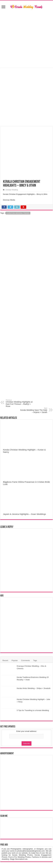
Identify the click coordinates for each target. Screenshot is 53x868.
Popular (15, 660)
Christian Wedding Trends (18, 213)
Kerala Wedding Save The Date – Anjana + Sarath (33, 410)
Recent (5, 660)
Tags (35, 660)
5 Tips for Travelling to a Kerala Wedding (33, 710)
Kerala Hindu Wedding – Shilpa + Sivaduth (34, 688)
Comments (25, 660)
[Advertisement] (27, 39)
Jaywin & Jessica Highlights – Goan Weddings (24, 514)
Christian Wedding (12, 190)
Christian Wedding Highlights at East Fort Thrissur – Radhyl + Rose (20, 403)
